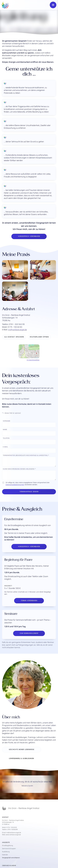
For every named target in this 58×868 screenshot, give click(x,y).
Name (5, 429)
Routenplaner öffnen (39, 337)
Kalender (5, 855)
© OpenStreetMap (33, 360)
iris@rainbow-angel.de (17, 330)
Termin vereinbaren (29, 601)
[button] (53, 5)
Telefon (6, 438)
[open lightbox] (29, 280)
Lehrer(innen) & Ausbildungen (21, 758)
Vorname (7, 421)
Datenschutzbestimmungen (15, 485)
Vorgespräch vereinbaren (29, 236)
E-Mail (5, 447)
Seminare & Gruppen (9, 848)
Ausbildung (6, 852)
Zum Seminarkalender (29, 633)
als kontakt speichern (14, 337)
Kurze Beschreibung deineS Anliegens (19, 469)
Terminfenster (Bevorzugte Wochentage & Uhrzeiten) (25, 455)
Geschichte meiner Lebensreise (22, 749)
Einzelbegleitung (7, 845)
